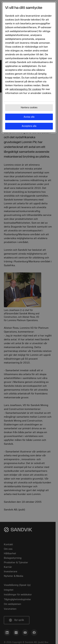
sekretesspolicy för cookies (25, 89)
